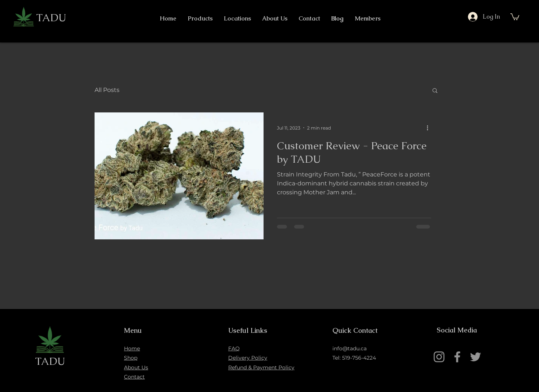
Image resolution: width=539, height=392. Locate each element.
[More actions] (430, 128)
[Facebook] (457, 357)
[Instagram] (439, 357)
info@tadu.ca (350, 348)
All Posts (107, 90)
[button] (515, 16)
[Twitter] (476, 357)
